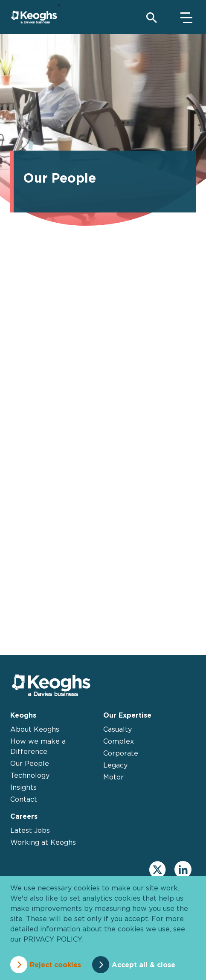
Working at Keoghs (43, 842)
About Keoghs (35, 729)
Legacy (115, 765)
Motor (113, 777)
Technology (30, 775)
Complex (119, 741)
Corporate (121, 753)
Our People (30, 763)
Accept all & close (144, 965)
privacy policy (52, 939)
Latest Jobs (30, 830)
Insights (23, 787)
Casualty (118, 729)
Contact (24, 799)
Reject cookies (55, 965)
